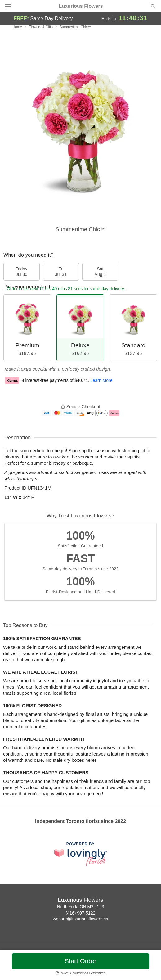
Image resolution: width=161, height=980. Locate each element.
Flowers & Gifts (41, 27)
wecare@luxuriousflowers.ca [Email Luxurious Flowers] (80, 919)
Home (17, 27)
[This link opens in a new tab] (81, 854)
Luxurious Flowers (81, 6)
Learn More (101, 380)
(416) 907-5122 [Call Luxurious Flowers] (81, 913)
